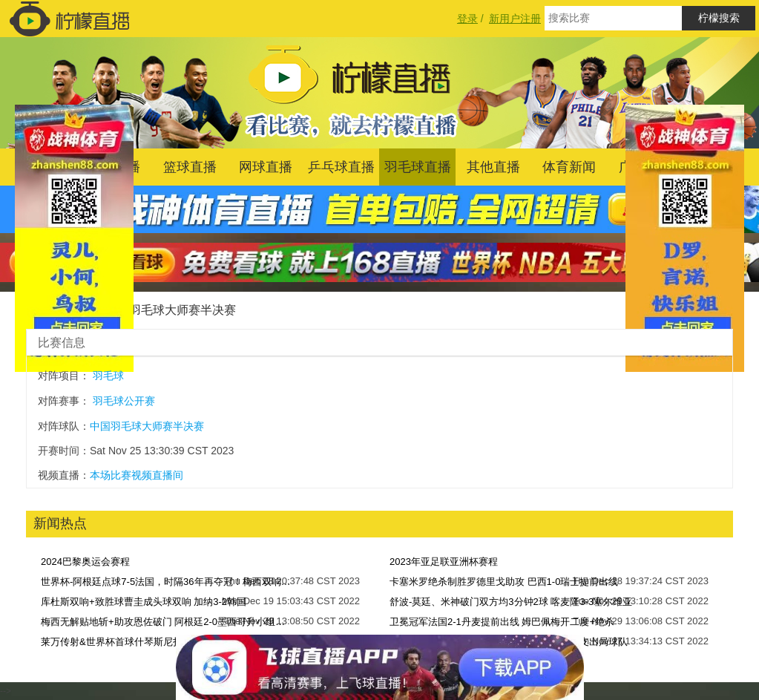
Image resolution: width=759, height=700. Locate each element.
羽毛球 (108, 376)
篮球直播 (190, 167)
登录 (467, 19)
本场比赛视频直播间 (137, 475)
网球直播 (266, 167)
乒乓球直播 (341, 167)
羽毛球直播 (418, 167)
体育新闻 (569, 167)
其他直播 (493, 167)
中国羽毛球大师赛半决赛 (171, 310)
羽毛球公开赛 (124, 401)
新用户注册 (515, 19)
